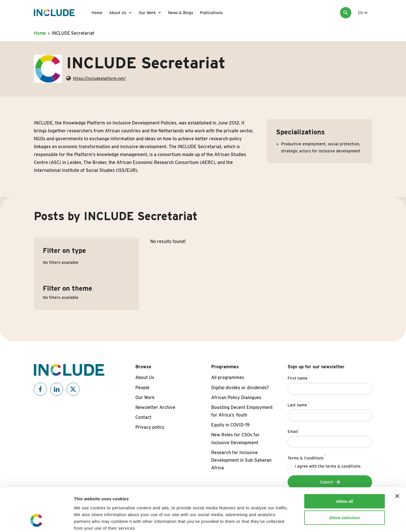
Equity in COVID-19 (230, 425)
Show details (296, 521)
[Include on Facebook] (40, 389)
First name (299, 377)
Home (97, 13)
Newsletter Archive (155, 407)
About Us (118, 13)
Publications (211, 13)
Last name (298, 404)
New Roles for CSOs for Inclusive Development (235, 439)
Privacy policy (150, 427)
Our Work (147, 13)
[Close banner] (397, 458)
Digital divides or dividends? (240, 388)
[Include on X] (73, 389)
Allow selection (344, 480)
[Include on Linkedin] (57, 389)
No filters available (61, 262)
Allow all (345, 463)
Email (294, 431)
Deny (345, 496)
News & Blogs (181, 13)
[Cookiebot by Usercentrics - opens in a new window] (37, 521)
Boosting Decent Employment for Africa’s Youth (242, 411)
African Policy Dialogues (236, 398)
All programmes (228, 377)
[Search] (346, 13)
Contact (143, 417)
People (142, 388)
